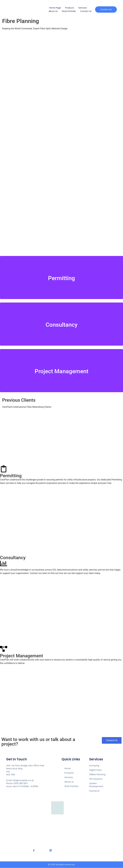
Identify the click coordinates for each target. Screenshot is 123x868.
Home (68, 768)
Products (70, 8)
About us (53, 11)
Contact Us (86, 11)
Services (83, 8)
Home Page (55, 8)
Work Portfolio (69, 11)
